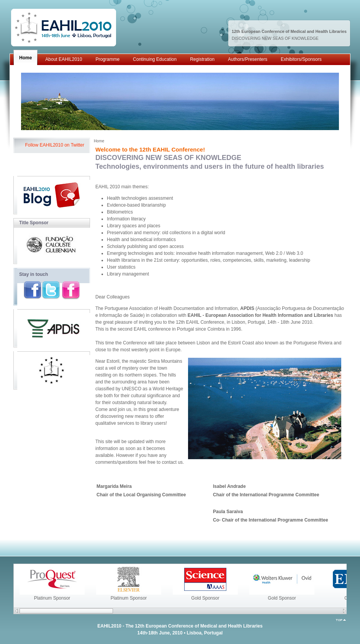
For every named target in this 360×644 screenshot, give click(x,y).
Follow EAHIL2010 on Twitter (55, 145)
